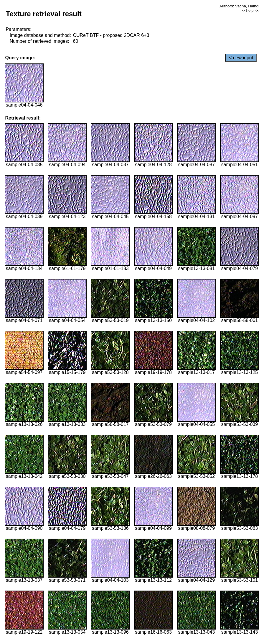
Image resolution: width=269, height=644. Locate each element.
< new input (241, 58)
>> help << (250, 10)
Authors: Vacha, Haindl (239, 6)
